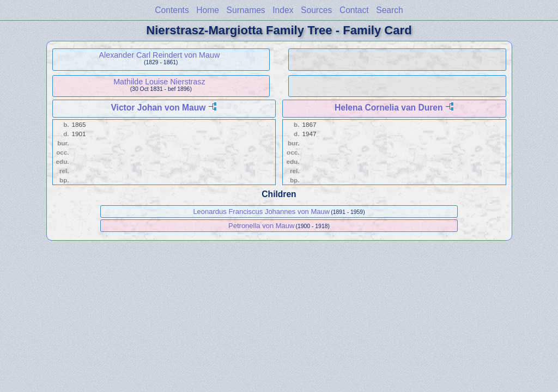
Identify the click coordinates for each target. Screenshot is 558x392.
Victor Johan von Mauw (158, 108)
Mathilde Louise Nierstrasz (159, 82)
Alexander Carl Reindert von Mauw (160, 55)
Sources (316, 10)
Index (283, 10)
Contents (172, 10)
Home (208, 10)
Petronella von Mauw (261, 226)
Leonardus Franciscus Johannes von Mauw (261, 212)
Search (389, 10)
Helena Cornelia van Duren (389, 108)
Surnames (246, 10)
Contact (354, 10)
